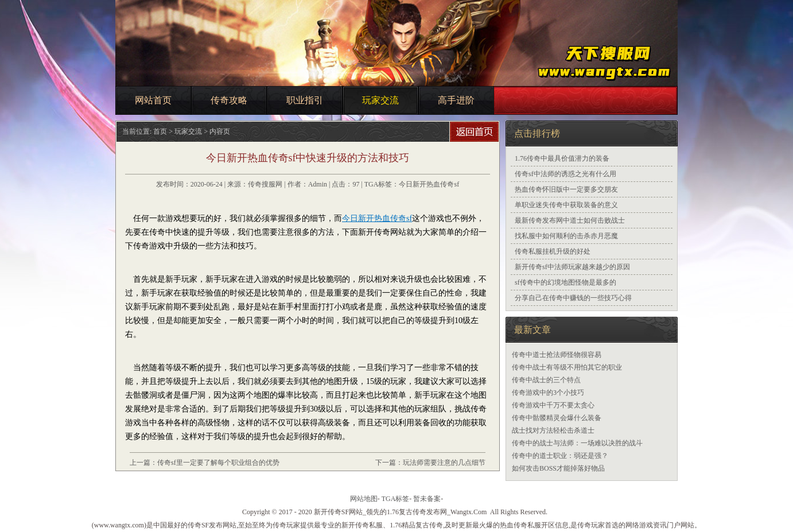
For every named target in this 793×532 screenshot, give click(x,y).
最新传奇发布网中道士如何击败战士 (570, 220)
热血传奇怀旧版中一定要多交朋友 (566, 189)
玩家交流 (380, 100)
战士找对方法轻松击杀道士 (553, 430)
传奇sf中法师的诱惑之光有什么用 (565, 174)
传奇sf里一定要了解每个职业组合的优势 (218, 463)
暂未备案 (427, 499)
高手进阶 (456, 100)
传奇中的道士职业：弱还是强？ (560, 456)
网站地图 (364, 499)
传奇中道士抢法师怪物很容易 (557, 355)
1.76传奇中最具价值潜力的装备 (562, 158)
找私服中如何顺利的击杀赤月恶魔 (566, 236)
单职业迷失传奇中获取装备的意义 (566, 205)
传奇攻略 (229, 100)
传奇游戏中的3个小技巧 (548, 393)
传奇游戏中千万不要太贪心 (553, 405)
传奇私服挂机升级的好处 (553, 251)
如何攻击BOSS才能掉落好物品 (558, 468)
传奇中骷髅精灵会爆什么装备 (557, 418)
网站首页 (153, 100)
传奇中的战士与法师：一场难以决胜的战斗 (577, 443)
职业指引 (305, 100)
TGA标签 (396, 499)
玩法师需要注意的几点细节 (444, 463)
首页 (160, 131)
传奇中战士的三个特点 (546, 380)
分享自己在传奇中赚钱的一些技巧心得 (573, 298)
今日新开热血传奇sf (429, 184)
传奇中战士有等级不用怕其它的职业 (567, 367)
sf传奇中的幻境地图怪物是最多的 (565, 282)
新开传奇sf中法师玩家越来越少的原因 (572, 267)
